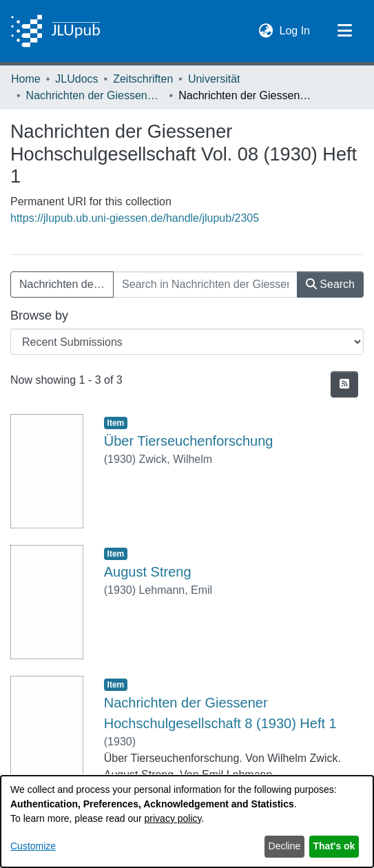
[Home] (55, 31)
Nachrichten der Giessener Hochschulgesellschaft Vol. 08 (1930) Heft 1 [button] (66, 284)
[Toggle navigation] (344, 31)
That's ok (334, 846)
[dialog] (187, 821)
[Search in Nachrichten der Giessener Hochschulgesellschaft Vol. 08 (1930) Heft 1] (205, 285)
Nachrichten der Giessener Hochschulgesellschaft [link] (95, 95)
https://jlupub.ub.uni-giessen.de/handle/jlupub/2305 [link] (135, 218)
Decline (285, 846)
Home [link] (26, 79)
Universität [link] (214, 79)
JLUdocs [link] (76, 79)
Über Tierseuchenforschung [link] (189, 441)
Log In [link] (295, 29)
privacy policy (173, 818)
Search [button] (330, 284)
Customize (33, 846)
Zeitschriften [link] (143, 79)
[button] (266, 31)
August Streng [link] (148, 572)
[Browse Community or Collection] (187, 342)
